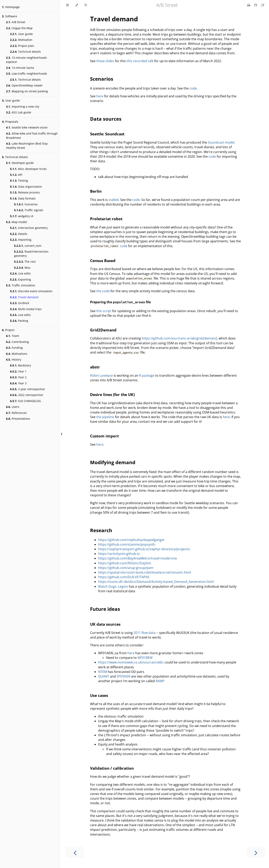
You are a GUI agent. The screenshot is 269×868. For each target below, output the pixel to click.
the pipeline (105, 417)
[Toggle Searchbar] (86, 5)
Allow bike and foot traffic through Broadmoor (32, 136)
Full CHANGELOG (25, 401)
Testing (19, 180)
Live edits (20, 273)
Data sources (106, 119)
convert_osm (28, 246)
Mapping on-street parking (27, 91)
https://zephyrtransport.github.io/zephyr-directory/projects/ (144, 549)
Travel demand (24, 297)
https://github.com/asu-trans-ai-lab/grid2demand (179, 338)
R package (147, 375)
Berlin (96, 191)
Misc (22, 268)
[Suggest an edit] (263, 5)
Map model (16, 222)
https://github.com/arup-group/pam (126, 568)
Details (19, 234)
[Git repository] (256, 5)
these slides (105, 61)
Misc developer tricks (28, 169)
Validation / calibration (112, 768)
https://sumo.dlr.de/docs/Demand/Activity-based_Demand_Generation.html (156, 582)
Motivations (17, 354)
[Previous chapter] (75, 852)
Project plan (22, 46)
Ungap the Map (19, 28)
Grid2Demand (103, 330)
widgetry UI (22, 216)
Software (10, 16)
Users (13, 407)
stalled (114, 200)
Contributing (17, 342)
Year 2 (18, 377)
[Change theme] (77, 5)
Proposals (10, 122)
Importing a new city (23, 106)
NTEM (103, 672)
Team (13, 336)
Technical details (25, 52)
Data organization (26, 187)
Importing (21, 240)
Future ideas (105, 609)
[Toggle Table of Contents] (68, 5)
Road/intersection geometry (31, 254)
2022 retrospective (27, 395)
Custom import (104, 436)
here (100, 96)
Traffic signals (29, 210)
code (193, 88)
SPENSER (123, 676)
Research (101, 530)
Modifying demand (113, 462)
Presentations (18, 419)
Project (8, 330)
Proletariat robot (106, 219)
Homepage (11, 7)
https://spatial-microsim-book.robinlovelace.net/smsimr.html (145, 572)
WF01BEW (145, 658)
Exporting (21, 279)
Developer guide (20, 163)
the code (103, 291)
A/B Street (16, 22)
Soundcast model (221, 142)
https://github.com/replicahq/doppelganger (131, 540)
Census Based (103, 261)
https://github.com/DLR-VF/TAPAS (124, 577)
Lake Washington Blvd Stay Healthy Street (27, 146)
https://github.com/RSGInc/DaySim (125, 563)
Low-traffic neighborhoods (27, 74)
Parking (19, 321)
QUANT (104, 676)
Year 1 (18, 371)
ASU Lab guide (19, 112)
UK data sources (105, 624)
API (16, 175)
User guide (21, 34)
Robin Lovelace (101, 375)
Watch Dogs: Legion (113, 586)
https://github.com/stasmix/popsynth (127, 544)
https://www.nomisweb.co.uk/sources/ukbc (131, 662)
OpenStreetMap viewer (24, 85)
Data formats (23, 198)
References (16, 413)
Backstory (21, 365)
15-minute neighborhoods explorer (26, 60)
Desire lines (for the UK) (112, 394)
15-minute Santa (20, 68)
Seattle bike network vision (27, 127)
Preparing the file (120, 302)
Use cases (99, 695)
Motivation (21, 40)
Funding (14, 348)
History (14, 359)
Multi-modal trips (26, 309)
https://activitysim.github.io (119, 554)
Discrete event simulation (31, 291)
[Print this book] (249, 5)
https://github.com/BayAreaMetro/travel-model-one (138, 558)
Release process (25, 192)
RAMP (160, 681)
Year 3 (18, 383)
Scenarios (26, 204)
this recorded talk (140, 61)
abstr (95, 367)
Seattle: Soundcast (107, 134)
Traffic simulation (21, 285)
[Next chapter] (256, 852)
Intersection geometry (29, 228)
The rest (25, 262)
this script (104, 311)
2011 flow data (144, 633)
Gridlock (20, 303)
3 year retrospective (27, 389)
